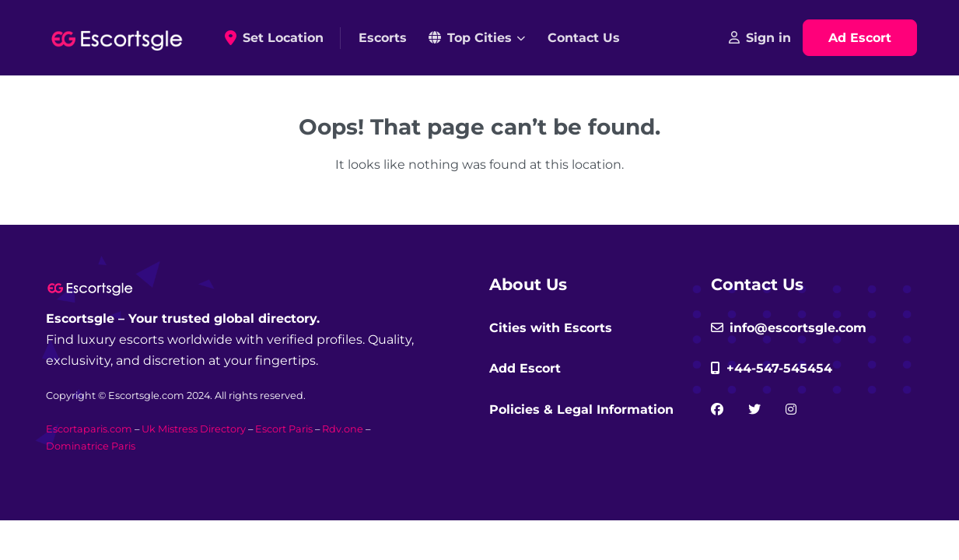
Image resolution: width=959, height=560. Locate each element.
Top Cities (470, 38)
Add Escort (525, 368)
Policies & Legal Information (581, 409)
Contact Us (584, 38)
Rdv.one (343, 429)
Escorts (383, 38)
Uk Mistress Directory (194, 429)
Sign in (760, 38)
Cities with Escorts (551, 328)
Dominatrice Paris (91, 446)
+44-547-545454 (772, 368)
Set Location (280, 38)
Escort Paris (284, 429)
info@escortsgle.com (789, 328)
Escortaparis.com (89, 429)
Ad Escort (860, 38)
